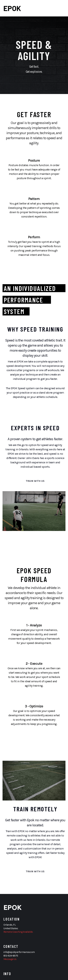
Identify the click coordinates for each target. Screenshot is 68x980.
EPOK (12, 8)
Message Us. (10, 959)
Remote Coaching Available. (18, 932)
